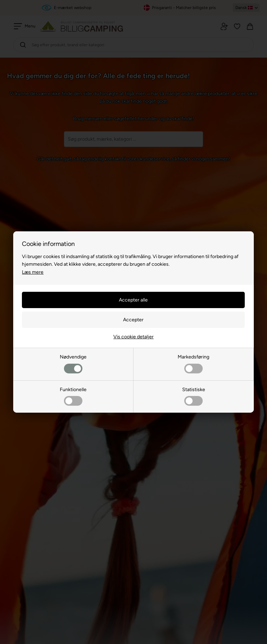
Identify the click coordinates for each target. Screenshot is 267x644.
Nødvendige (73, 364)
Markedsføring (193, 364)
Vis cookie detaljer (133, 337)
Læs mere (33, 272)
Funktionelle (73, 396)
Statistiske (194, 396)
